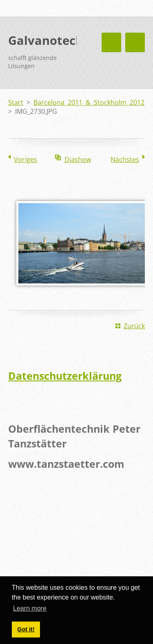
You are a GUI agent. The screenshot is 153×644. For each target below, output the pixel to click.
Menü (135, 42)
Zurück (134, 326)
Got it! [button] (26, 629)
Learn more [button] (30, 608)
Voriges (25, 159)
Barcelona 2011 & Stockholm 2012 (89, 102)
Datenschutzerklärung (65, 376)
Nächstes (125, 159)
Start (16, 102)
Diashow (78, 159)
